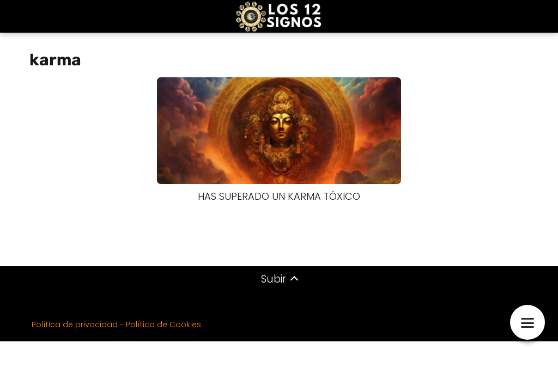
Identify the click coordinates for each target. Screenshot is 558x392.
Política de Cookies (163, 324)
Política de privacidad (75, 324)
